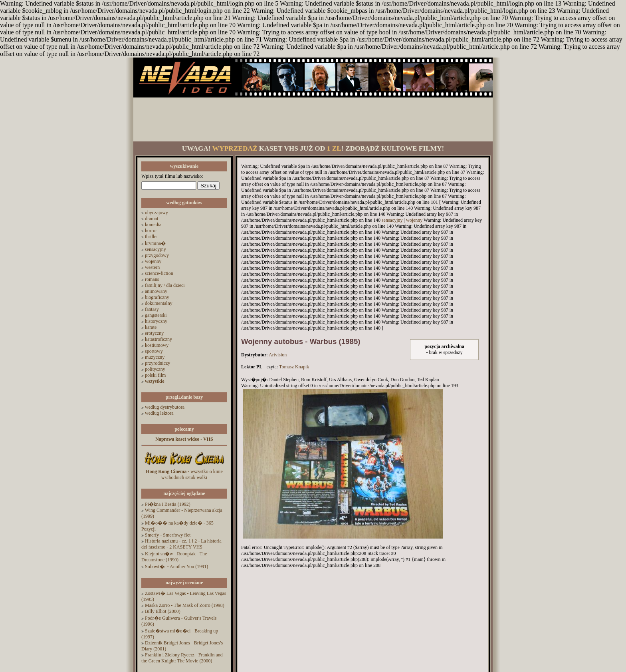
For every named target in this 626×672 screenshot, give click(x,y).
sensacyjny (156, 249)
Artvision (278, 355)
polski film (155, 375)
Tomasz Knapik (294, 367)
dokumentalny (159, 303)
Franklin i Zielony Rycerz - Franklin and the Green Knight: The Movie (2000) (182, 658)
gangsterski (156, 315)
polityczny (155, 369)
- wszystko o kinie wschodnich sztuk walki (184, 474)
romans (152, 279)
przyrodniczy (157, 363)
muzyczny (155, 357)
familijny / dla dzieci (165, 285)
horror (151, 231)
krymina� (155, 243)
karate (151, 327)
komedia (153, 225)
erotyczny (154, 333)
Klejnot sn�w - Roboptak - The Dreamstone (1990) (174, 557)
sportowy (154, 351)
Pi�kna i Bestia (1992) (168, 504)
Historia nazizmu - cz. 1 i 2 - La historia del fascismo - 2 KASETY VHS (181, 544)
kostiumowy (157, 345)
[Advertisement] (313, 119)
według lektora (159, 413)
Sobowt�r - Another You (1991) (176, 567)
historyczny (156, 321)
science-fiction (159, 273)
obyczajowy (156, 213)
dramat (152, 219)
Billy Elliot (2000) (163, 611)
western (152, 267)
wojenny (153, 261)
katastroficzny (158, 339)
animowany (156, 291)
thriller (152, 237)
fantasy (152, 309)
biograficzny (157, 297)
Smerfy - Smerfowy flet (168, 535)
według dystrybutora (165, 407)
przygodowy (157, 255)
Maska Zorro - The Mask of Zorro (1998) (185, 605)
